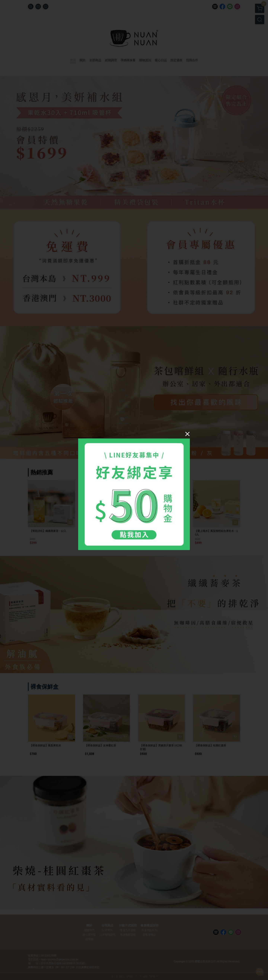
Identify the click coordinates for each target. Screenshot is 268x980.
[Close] (187, 434)
